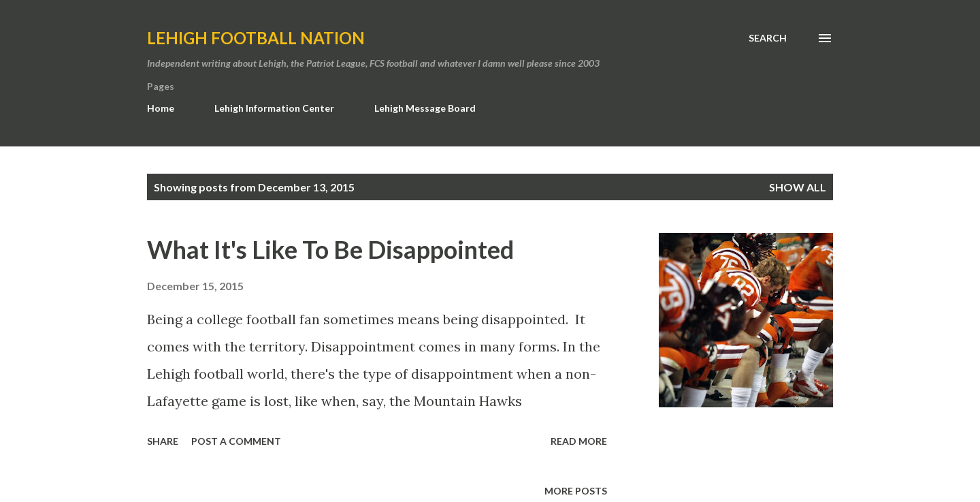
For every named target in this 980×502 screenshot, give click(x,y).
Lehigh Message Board (425, 108)
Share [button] (163, 441)
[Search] (768, 38)
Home (161, 108)
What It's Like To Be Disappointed (330, 249)
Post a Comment (236, 441)
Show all (798, 187)
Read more (579, 441)
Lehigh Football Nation (256, 38)
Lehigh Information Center (274, 108)
